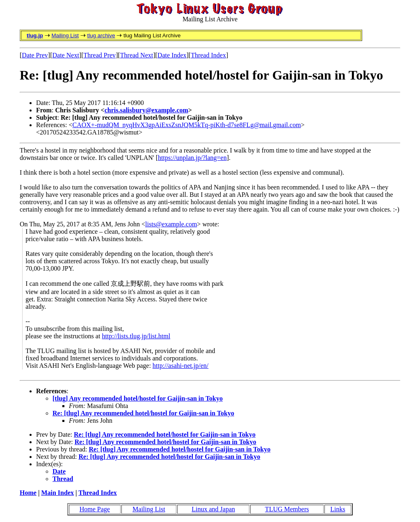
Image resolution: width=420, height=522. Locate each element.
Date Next (66, 55)
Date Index (172, 55)
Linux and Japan (213, 509)
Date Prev (35, 55)
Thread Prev (99, 55)
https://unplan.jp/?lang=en (192, 158)
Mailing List (65, 35)
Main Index (57, 493)
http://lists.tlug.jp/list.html (136, 336)
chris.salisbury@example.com (146, 110)
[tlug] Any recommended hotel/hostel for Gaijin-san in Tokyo (138, 398)
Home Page (95, 509)
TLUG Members (287, 509)
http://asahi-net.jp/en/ (180, 366)
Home (28, 493)
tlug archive (101, 35)
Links (338, 509)
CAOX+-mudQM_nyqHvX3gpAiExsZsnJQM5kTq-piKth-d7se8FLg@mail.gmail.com (187, 125)
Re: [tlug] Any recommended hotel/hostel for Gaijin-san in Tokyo (143, 413)
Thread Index (208, 55)
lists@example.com (171, 224)
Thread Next (137, 55)
